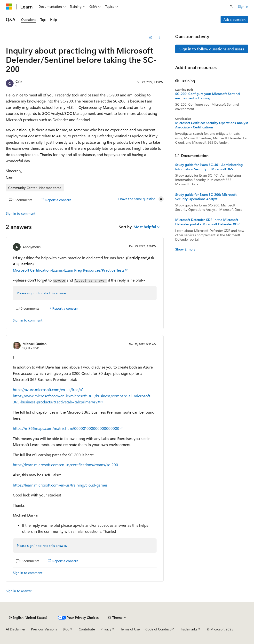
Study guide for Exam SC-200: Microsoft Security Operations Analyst (206, 197)
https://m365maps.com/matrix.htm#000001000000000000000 (66, 428)
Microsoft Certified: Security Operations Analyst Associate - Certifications (212, 125)
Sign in (243, 6)
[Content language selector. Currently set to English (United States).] (28, 618)
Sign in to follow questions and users (212, 49)
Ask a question (234, 20)
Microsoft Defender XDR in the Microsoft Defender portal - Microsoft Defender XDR (207, 222)
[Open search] (231, 7)
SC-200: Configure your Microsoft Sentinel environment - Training (208, 96)
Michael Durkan (35, 344)
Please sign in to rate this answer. (42, 293)
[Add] (151, 38)
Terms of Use (130, 629)
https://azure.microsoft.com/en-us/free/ (46, 389)
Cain (19, 82)
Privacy (106, 629)
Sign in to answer (19, 591)
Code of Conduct (158, 629)
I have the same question (137, 199)
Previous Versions (44, 629)
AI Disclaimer (16, 629)
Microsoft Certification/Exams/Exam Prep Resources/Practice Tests (69, 270)
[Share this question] (159, 38)
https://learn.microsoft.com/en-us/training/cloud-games (60, 485)
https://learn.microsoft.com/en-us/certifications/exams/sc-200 (65, 465)
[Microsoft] (9, 7)
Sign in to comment (21, 213)
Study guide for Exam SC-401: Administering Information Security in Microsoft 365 (209, 167)
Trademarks (189, 629)
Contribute (87, 629)
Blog (66, 629)
